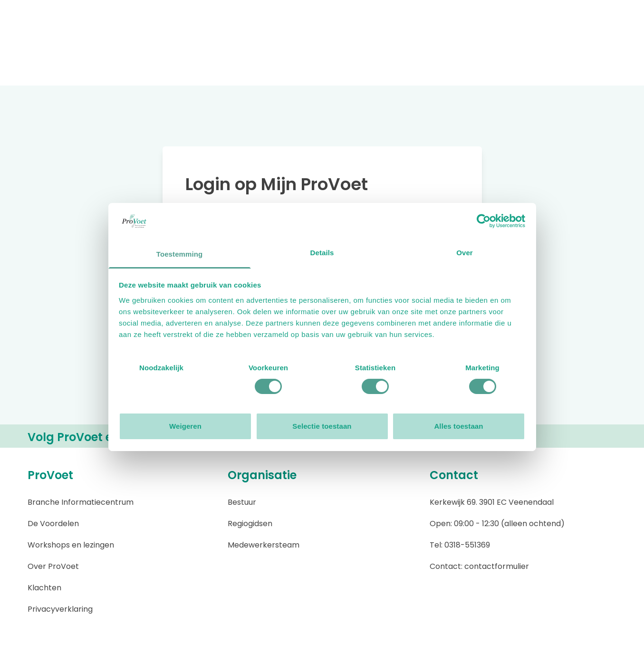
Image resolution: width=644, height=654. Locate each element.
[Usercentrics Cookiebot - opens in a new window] (484, 221)
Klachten (44, 588)
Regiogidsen (250, 524)
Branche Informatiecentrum (81, 502)
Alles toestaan (458, 426)
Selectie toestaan (322, 426)
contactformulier (497, 566)
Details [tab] (322, 253)
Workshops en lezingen (71, 545)
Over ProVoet (53, 566)
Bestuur (242, 502)
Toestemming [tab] (180, 254)
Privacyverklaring (60, 609)
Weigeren (185, 426)
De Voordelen (53, 524)
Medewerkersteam (264, 545)
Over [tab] (465, 253)
